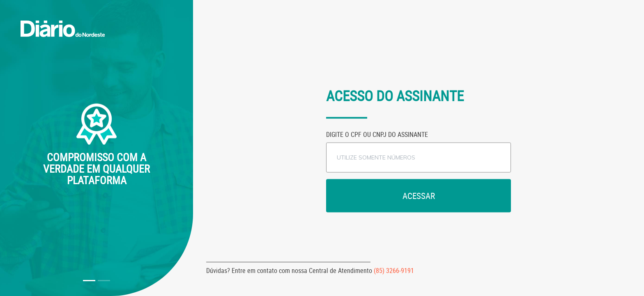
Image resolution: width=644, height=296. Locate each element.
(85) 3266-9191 (394, 271)
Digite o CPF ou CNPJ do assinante (377, 134)
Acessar (419, 195)
